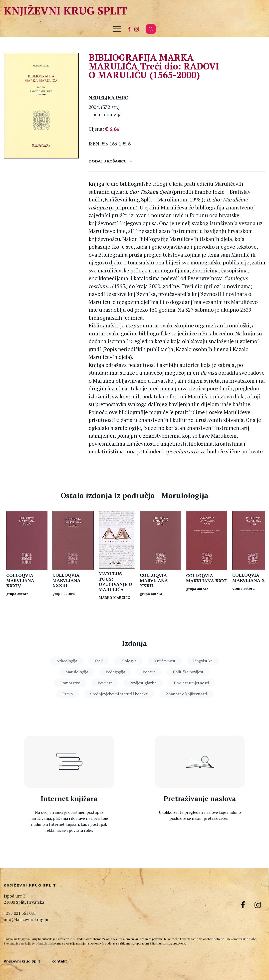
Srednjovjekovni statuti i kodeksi (119, 694)
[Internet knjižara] (69, 762)
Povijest (105, 683)
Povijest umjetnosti (191, 683)
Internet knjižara (69, 799)
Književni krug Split (66, 10)
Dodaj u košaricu (108, 161)
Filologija (128, 661)
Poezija (149, 672)
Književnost (165, 661)
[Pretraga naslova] (200, 762)
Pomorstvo (70, 683)
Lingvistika (203, 661)
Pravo (67, 694)
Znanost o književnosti (186, 694)
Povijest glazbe (143, 683)
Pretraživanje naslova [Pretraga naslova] (200, 799)
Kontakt (59, 961)
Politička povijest (188, 672)
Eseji (99, 661)
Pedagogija (115, 672)
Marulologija (77, 672)
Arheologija (67, 661)
